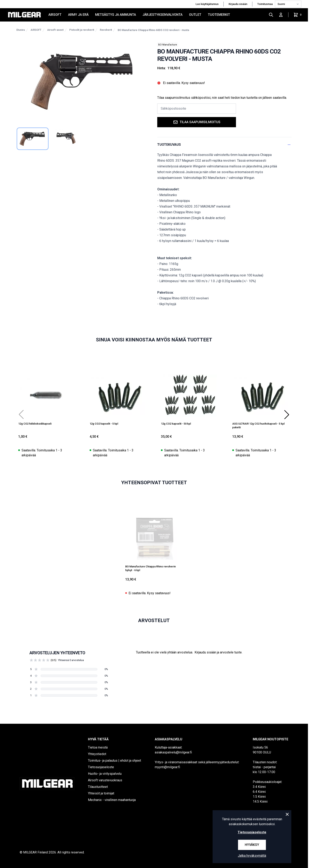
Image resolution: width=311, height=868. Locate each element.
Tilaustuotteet (98, 787)
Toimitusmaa (265, 4)
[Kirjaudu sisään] (281, 15)
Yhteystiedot (97, 754)
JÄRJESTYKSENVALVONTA (162, 15)
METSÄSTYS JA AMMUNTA (116, 15)
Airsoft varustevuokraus (105, 780)
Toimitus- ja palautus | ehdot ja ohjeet (114, 761)
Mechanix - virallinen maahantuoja (112, 800)
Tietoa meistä (98, 747)
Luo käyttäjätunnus (207, 4)
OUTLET (195, 15)
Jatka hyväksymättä (252, 856)
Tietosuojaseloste (101, 767)
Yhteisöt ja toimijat (101, 793)
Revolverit (106, 30)
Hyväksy (252, 845)
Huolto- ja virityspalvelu (105, 774)
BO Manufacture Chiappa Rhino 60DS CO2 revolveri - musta (153, 30)
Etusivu (21, 30)
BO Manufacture (168, 45)
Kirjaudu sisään (238, 4)
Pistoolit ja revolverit (82, 30)
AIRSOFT (55, 15)
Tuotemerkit (219, 15)
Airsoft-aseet (55, 30)
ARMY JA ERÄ (78, 15)
